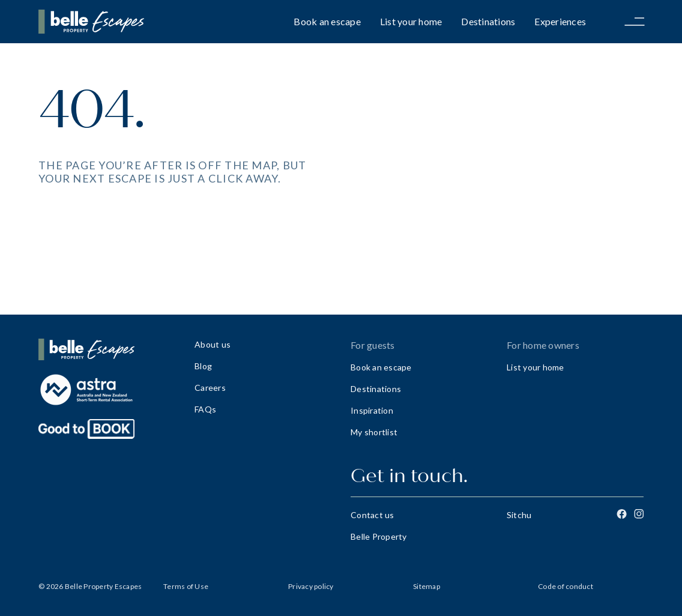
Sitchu (519, 515)
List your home (411, 21)
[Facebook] (622, 514)
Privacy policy (311, 586)
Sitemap (427, 586)
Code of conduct (566, 586)
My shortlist (374, 432)
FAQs (205, 409)
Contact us (373, 515)
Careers (210, 388)
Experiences (560, 21)
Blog (203, 366)
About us (213, 344)
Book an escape (327, 21)
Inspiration (372, 410)
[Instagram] (639, 514)
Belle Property (379, 536)
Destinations (488, 21)
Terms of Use (186, 586)
